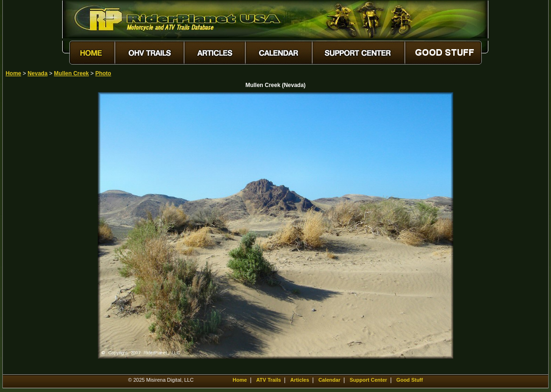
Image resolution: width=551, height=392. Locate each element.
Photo (103, 73)
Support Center (369, 380)
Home (13, 73)
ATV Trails (269, 380)
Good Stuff (410, 380)
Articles (299, 380)
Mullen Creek (71, 73)
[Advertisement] (38, 232)
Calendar (330, 380)
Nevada (38, 73)
